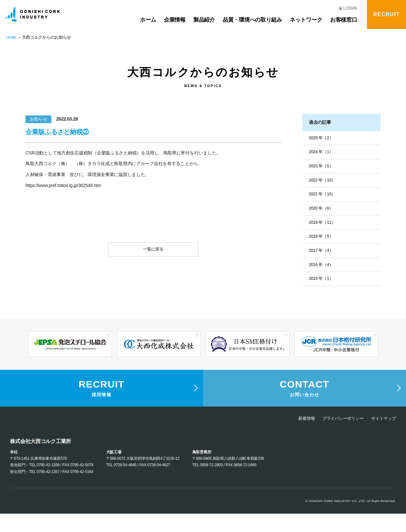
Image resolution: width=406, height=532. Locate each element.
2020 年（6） (322, 211)
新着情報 (301, 437)
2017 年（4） (322, 254)
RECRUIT (387, 14)
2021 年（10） (323, 196)
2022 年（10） (323, 182)
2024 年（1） (322, 153)
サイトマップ (382, 437)
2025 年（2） (322, 138)
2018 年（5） (322, 240)
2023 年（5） (322, 167)
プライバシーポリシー (339, 437)
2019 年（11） (323, 225)
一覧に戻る (153, 251)
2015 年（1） (322, 283)
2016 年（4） (322, 269)
